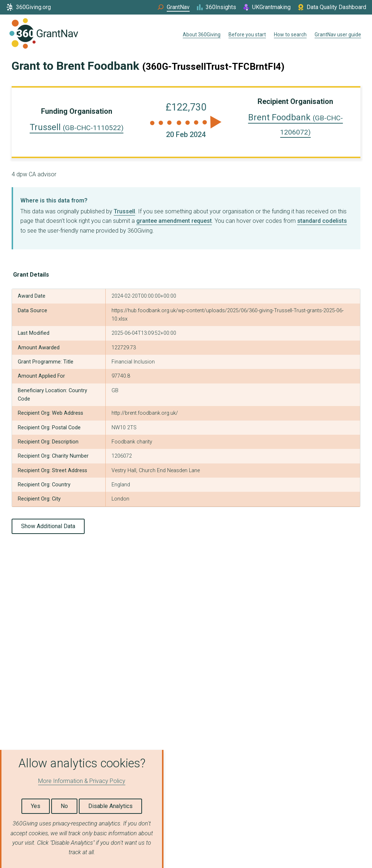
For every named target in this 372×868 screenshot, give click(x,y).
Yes (36, 806)
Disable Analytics (110, 806)
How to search (290, 35)
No (64, 806)
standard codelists (322, 221)
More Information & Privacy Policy (82, 781)
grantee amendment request (174, 221)
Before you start (247, 35)
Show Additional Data (48, 526)
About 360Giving (202, 35)
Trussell (77, 127)
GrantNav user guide (338, 35)
